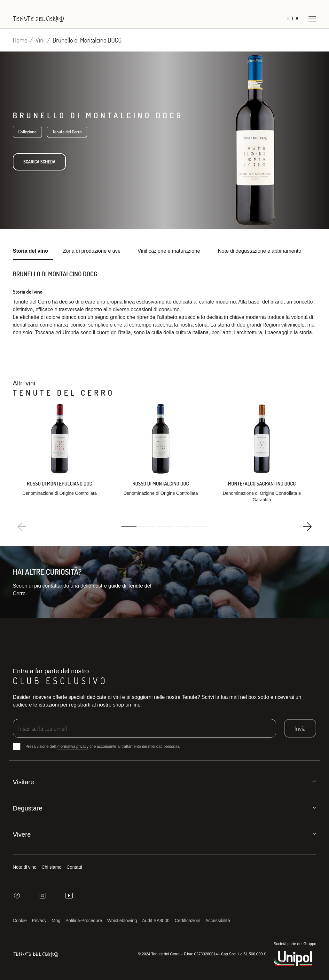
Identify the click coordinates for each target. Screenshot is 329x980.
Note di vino (25, 867)
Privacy (39, 921)
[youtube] (69, 896)
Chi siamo (51, 867)
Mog (56, 921)
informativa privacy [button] (73, 747)
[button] (129, 526)
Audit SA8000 (156, 921)
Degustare (27, 808)
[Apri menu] (312, 19)
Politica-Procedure (84, 921)
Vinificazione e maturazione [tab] (169, 251)
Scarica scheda (39, 162)
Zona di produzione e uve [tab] (92, 251)
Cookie (20, 921)
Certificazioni (187, 921)
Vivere (22, 834)
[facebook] (17, 896)
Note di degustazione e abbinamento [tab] (260, 251)
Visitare (23, 782)
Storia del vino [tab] (30, 251)
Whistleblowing (122, 921)
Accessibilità (218, 921)
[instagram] (43, 896)
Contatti (74, 867)
